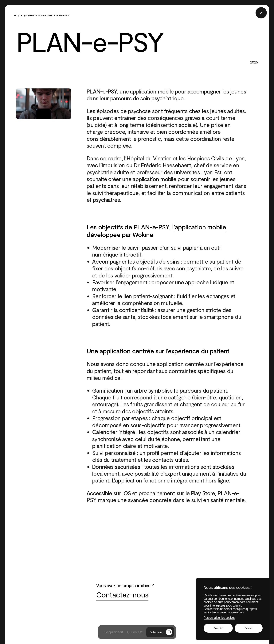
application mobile (200, 227)
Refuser (249, 628)
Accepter (218, 628)
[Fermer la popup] (261, 13)
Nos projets (45, 16)
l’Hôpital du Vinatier (148, 159)
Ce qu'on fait (27, 16)
